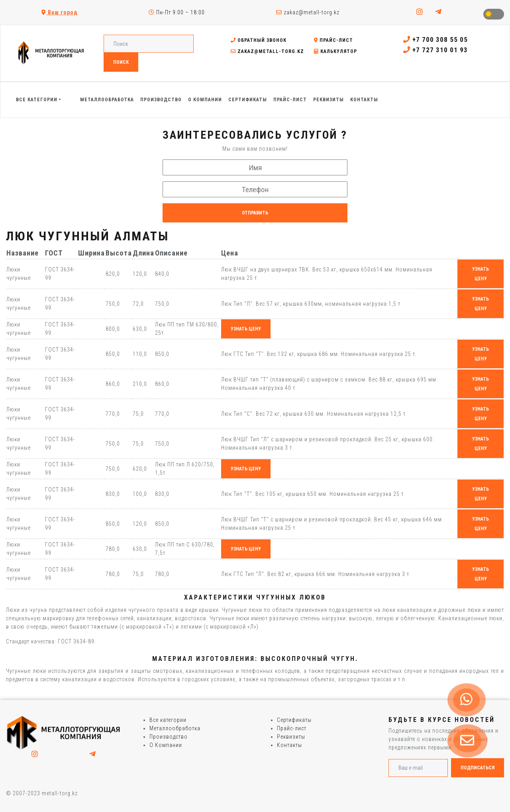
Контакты (289, 745)
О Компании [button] (205, 100)
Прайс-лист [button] (290, 100)
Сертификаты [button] (248, 100)
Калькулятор (335, 51)
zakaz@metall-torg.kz (308, 12)
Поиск (121, 62)
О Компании (166, 745)
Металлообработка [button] (107, 100)
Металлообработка (175, 728)
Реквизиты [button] (329, 100)
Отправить (255, 213)
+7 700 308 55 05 (435, 39)
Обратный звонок (259, 40)
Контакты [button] (364, 100)
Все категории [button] (37, 100)
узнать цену (481, 274)
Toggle (494, 14)
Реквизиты (291, 737)
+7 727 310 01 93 (435, 50)
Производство (169, 737)
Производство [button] (161, 100)
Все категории (168, 720)
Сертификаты (294, 720)
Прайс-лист (333, 40)
